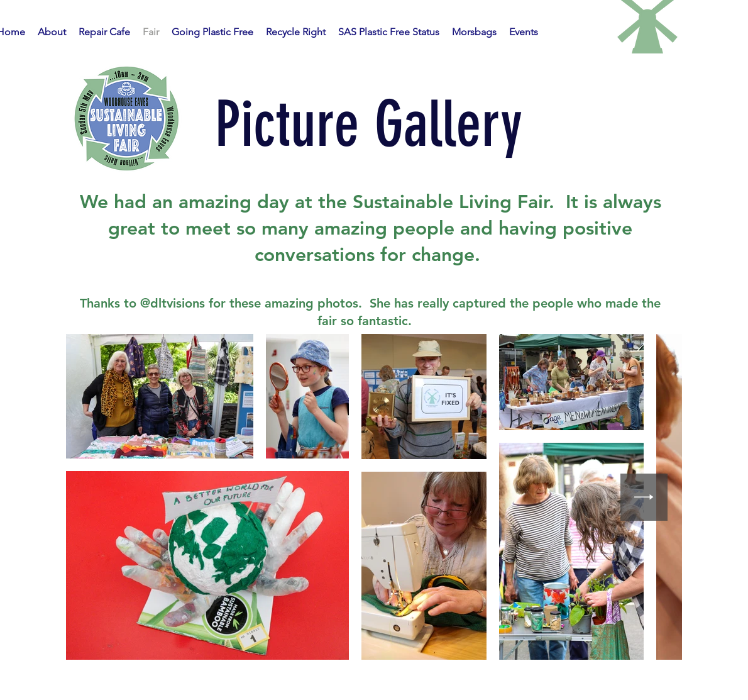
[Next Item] (644, 497)
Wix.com (650, 686)
